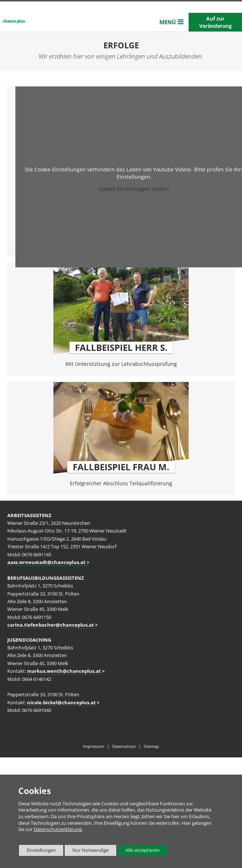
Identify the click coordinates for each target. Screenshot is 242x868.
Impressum (94, 746)
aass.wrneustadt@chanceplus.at (46, 562)
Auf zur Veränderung (215, 22)
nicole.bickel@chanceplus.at (61, 703)
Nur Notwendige (87, 851)
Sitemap (151, 746)
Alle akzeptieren (139, 850)
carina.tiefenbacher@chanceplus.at (51, 625)
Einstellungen (37, 851)
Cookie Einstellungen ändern (134, 189)
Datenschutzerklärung (58, 829)
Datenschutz (124, 746)
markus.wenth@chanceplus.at (64, 671)
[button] (171, 22)
